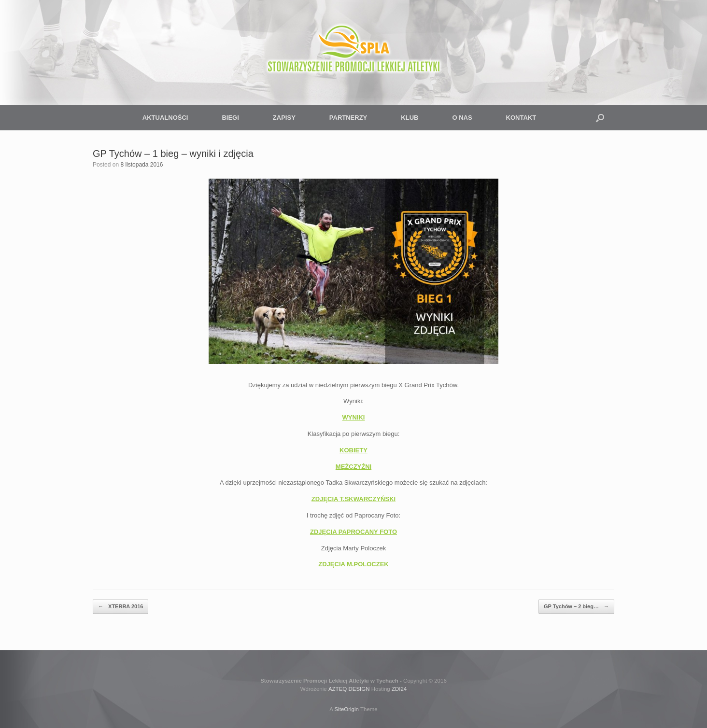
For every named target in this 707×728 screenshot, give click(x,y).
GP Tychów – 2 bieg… (576, 607)
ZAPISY (284, 118)
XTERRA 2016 (120, 607)
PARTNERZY (348, 118)
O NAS (462, 118)
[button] (600, 118)
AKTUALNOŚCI (165, 118)
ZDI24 (399, 689)
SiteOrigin (346, 709)
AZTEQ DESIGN (349, 689)
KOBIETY (353, 450)
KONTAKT (521, 118)
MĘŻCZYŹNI (353, 467)
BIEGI (230, 118)
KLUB (410, 118)
